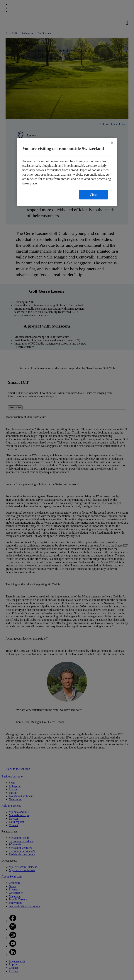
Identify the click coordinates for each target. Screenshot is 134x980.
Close (94, 195)
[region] (67, 172)
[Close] (112, 143)
